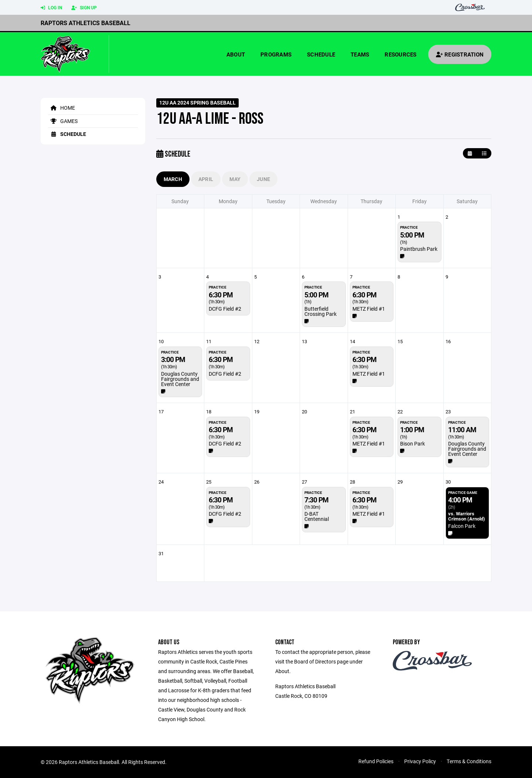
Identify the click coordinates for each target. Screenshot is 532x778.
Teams (360, 54)
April (206, 179)
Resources (400, 54)
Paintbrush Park (419, 249)
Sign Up (84, 8)
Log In (51, 8)
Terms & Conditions (469, 761)
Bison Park (412, 443)
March (173, 179)
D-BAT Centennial (317, 516)
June (263, 179)
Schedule (321, 54)
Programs (276, 54)
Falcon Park (462, 526)
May (235, 179)
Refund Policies (376, 761)
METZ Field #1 (369, 309)
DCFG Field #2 (225, 309)
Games (63, 121)
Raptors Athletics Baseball (86, 23)
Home (62, 108)
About (236, 54)
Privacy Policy (420, 761)
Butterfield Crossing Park (320, 311)
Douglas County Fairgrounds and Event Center (180, 379)
